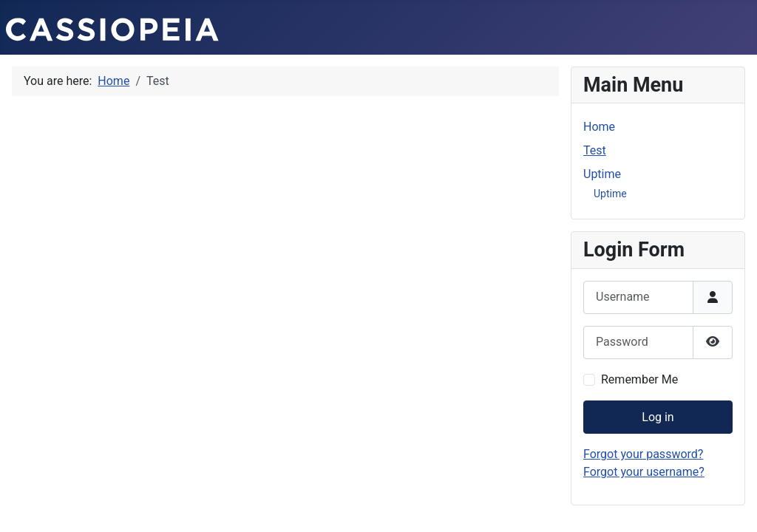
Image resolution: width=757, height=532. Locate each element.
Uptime (602, 174)
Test (595, 150)
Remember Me (639, 379)
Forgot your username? (644, 472)
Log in (658, 417)
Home (599, 127)
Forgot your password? (643, 454)
